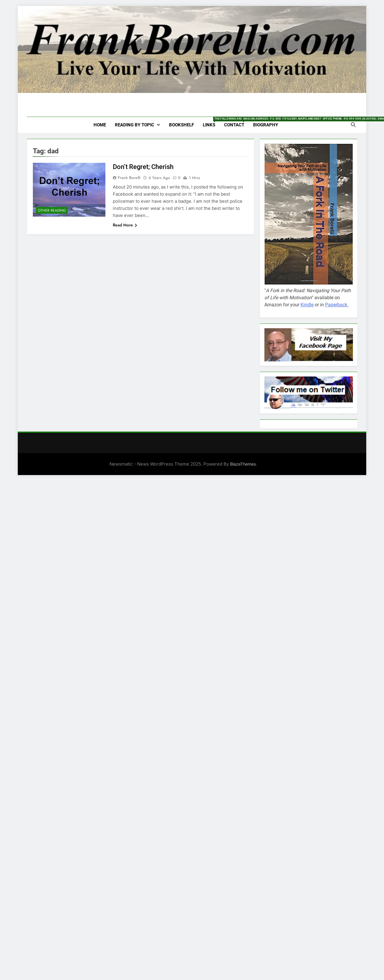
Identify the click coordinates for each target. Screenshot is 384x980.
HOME (100, 125)
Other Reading (52, 210)
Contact (236, 122)
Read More (125, 225)
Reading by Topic (135, 125)
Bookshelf (181, 125)
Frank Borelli (129, 178)
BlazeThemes (243, 464)
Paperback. (337, 305)
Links (211, 122)
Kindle (307, 305)
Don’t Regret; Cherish (143, 167)
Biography (266, 125)
